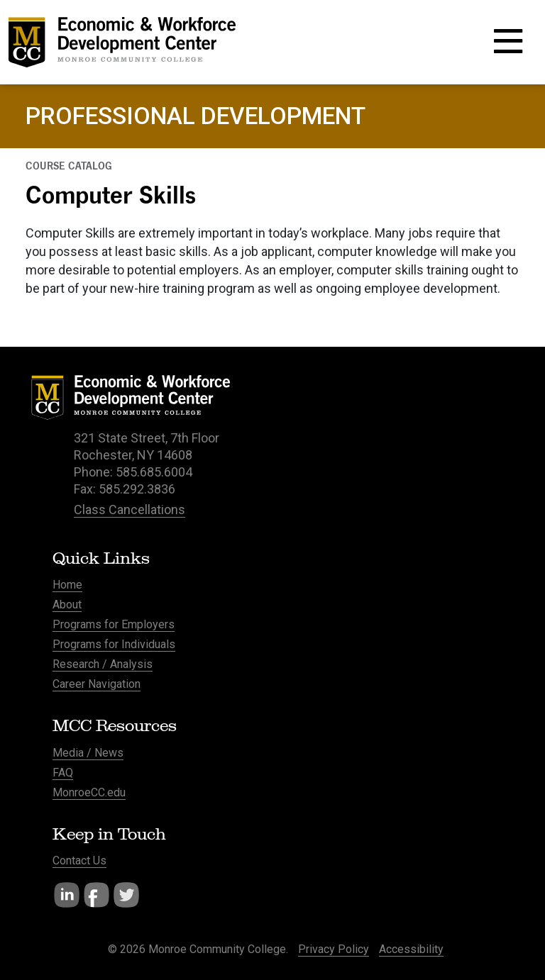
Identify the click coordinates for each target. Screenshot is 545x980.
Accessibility (411, 949)
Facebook (97, 895)
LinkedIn (67, 895)
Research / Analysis (103, 664)
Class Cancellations (130, 510)
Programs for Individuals (114, 644)
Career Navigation (97, 684)
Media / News (88, 753)
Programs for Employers (114, 624)
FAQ (63, 773)
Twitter (126, 895)
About (67, 605)
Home (67, 585)
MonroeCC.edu (89, 792)
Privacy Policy (334, 949)
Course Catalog (69, 166)
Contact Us (79, 861)
